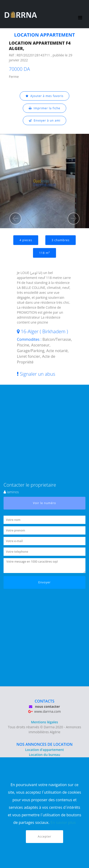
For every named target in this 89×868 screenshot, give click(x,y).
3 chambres (61, 240)
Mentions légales (45, 722)
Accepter (44, 836)
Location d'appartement (44, 750)
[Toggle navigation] (80, 14)
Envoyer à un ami (45, 120)
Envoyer (45, 582)
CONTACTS (44, 701)
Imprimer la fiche (44, 108)
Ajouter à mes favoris (45, 96)
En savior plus (63, 822)
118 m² (44, 253)
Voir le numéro (44, 503)
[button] (15, 219)
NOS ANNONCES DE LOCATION (44, 744)
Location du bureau (45, 755)
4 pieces (26, 240)
